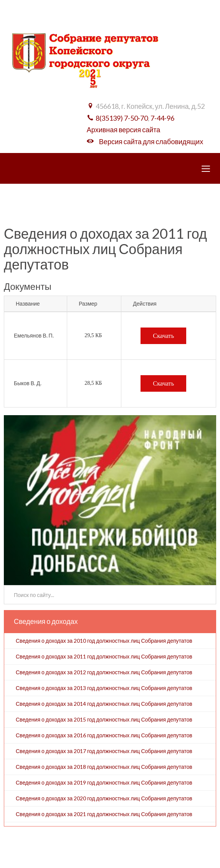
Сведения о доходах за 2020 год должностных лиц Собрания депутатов (104, 798)
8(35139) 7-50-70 (122, 118)
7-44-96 (162, 118)
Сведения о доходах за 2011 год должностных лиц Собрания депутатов (104, 656)
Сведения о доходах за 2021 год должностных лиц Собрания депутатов (104, 814)
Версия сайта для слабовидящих (151, 141)
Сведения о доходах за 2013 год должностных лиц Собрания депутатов (104, 688)
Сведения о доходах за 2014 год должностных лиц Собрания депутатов (104, 704)
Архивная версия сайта (123, 130)
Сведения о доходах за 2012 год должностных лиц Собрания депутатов (104, 672)
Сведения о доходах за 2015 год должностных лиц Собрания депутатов (104, 719)
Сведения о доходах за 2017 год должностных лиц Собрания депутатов (104, 751)
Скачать (163, 336)
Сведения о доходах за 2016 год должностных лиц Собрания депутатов (104, 735)
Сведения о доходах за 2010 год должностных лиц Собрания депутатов (104, 641)
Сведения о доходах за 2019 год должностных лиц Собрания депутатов (104, 782)
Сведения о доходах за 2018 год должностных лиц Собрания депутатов (104, 767)
